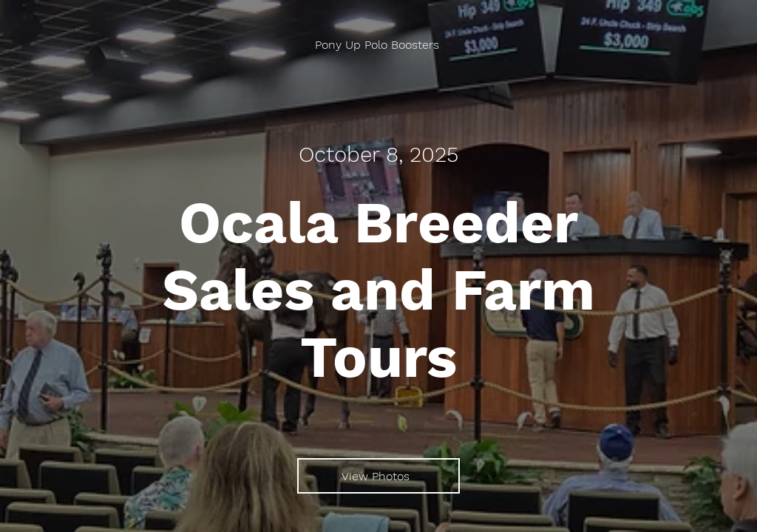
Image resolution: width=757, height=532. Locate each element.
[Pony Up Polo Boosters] (378, 45)
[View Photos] (378, 476)
